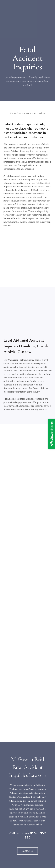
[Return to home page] (16, 16)
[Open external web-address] (27, 449)
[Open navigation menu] (49, 16)
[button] (27, 851)
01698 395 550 (26, 809)
